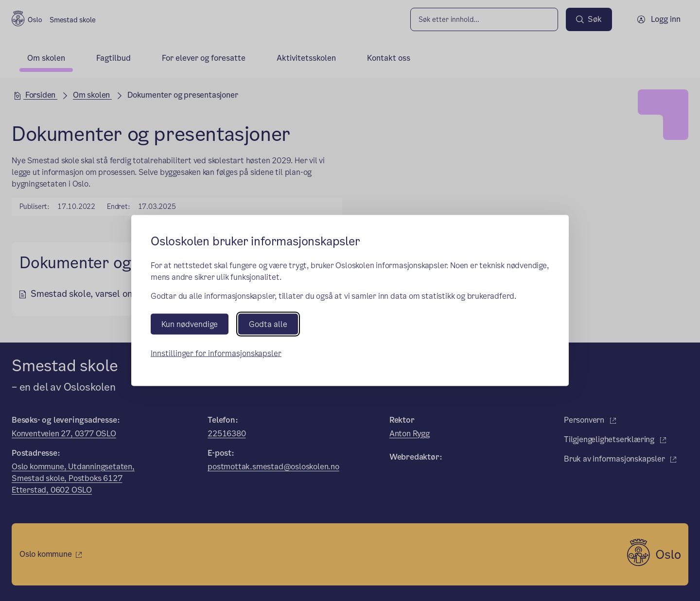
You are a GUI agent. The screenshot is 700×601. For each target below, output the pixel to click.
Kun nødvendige (190, 324)
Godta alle (268, 324)
